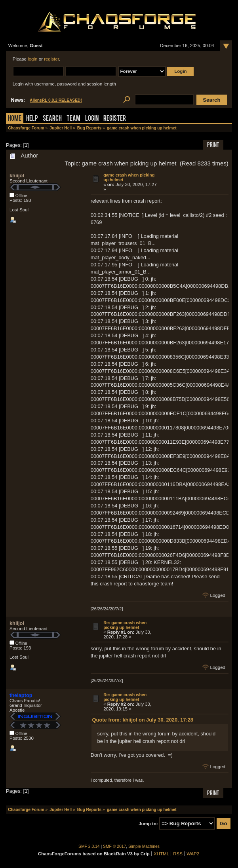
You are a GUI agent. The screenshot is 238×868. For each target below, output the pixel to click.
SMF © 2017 (114, 846)
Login (92, 119)
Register (115, 119)
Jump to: (148, 824)
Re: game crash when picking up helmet (125, 625)
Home (15, 119)
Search (52, 119)
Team (73, 119)
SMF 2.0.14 (89, 846)
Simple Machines (144, 846)
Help (32, 119)
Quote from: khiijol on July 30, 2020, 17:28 (143, 720)
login (32, 59)
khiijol (17, 176)
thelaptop (21, 695)
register (51, 59)
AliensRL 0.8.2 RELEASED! (56, 100)
